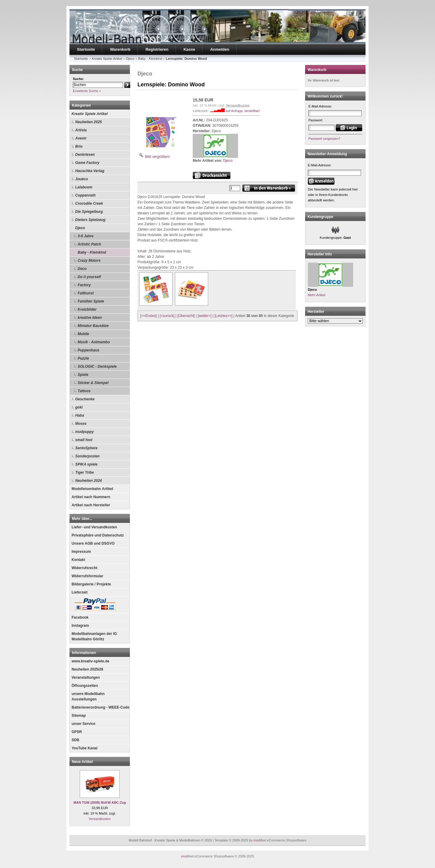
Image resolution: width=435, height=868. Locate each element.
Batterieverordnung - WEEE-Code (100, 707)
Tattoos (84, 391)
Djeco (80, 228)
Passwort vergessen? (324, 139)
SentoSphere (86, 448)
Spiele (83, 375)
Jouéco (82, 179)
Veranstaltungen (86, 677)
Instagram (80, 626)
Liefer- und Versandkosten (94, 527)
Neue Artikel (82, 762)
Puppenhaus (89, 350)
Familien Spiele (91, 301)
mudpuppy (84, 432)
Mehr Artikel (317, 295)
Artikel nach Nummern (91, 497)
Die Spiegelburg (89, 212)
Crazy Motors (89, 261)
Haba (80, 415)
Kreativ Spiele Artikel (90, 114)
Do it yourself (89, 277)
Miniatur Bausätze (93, 326)
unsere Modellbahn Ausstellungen (88, 697)
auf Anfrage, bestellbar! (243, 111)
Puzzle (83, 358)
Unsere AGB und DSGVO (93, 543)
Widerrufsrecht (84, 568)
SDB (75, 740)
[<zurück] (167, 316)
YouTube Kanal (85, 748)
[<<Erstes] (148, 316)
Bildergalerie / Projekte (91, 584)
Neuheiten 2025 (89, 122)
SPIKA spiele (86, 464)
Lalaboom (84, 187)
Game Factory (87, 163)
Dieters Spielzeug (90, 220)
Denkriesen (85, 155)
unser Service (84, 724)
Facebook (80, 617)
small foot (84, 440)
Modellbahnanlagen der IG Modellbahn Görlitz (94, 636)
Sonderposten (87, 456)
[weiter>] (205, 316)
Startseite (86, 49)
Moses (81, 424)
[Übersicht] (186, 316)
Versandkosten (100, 819)
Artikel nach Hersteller (91, 505)
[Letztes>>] (223, 316)
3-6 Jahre (86, 236)
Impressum (81, 552)
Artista (81, 130)
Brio (79, 146)
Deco (82, 269)
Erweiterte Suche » (87, 91)
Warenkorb (120, 49)
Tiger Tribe (85, 472)
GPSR (77, 732)
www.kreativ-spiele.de (90, 661)
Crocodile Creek (89, 203)
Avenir (81, 138)
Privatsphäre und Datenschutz (98, 535)
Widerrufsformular (87, 576)
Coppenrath (85, 195)
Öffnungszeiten (85, 686)
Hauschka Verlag (90, 171)
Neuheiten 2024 (89, 481)
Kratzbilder (87, 309)
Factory (84, 285)
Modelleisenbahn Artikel (92, 489)
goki (79, 407)
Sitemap (79, 716)
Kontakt (78, 560)
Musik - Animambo (94, 342)
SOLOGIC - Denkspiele (97, 367)
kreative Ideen (90, 318)
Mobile (83, 334)
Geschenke (85, 399)
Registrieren (157, 49)
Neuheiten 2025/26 (87, 669)
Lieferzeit (80, 592)
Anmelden (220, 49)
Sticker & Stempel (93, 383)
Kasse (189, 49)
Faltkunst (86, 293)
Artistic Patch (89, 244)
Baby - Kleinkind (92, 252)
